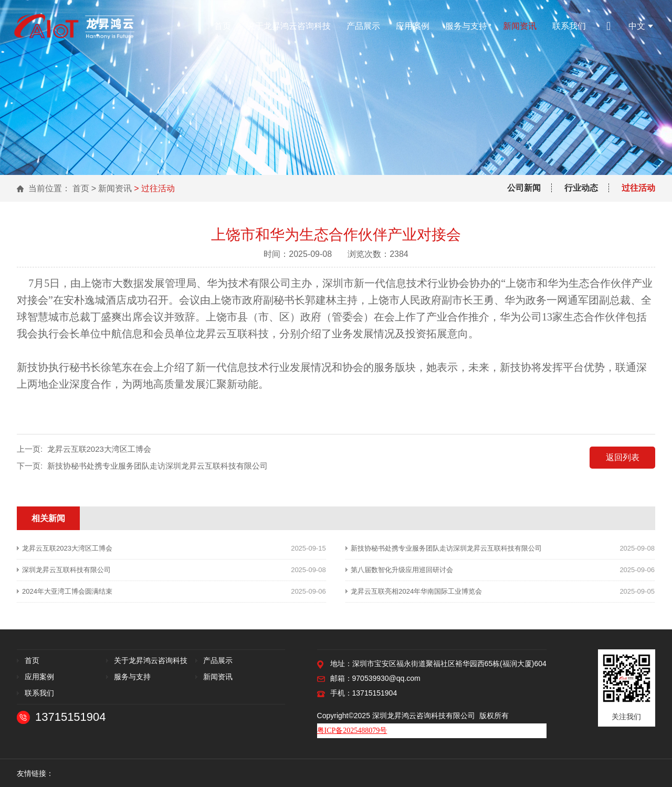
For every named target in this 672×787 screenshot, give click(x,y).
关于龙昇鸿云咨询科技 (289, 26)
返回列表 (623, 457)
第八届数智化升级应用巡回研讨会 (402, 570)
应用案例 (413, 26)
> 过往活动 (154, 188)
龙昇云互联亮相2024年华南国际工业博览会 (416, 591)
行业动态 (581, 188)
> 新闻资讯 (112, 188)
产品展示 (363, 26)
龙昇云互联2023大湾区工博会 (99, 449)
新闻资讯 (520, 26)
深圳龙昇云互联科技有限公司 (66, 570)
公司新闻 (524, 188)
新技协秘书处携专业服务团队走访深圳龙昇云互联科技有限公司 (157, 466)
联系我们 (569, 26)
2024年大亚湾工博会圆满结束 (67, 591)
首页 (223, 26)
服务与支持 (466, 26)
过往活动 (638, 188)
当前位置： (49, 188)
